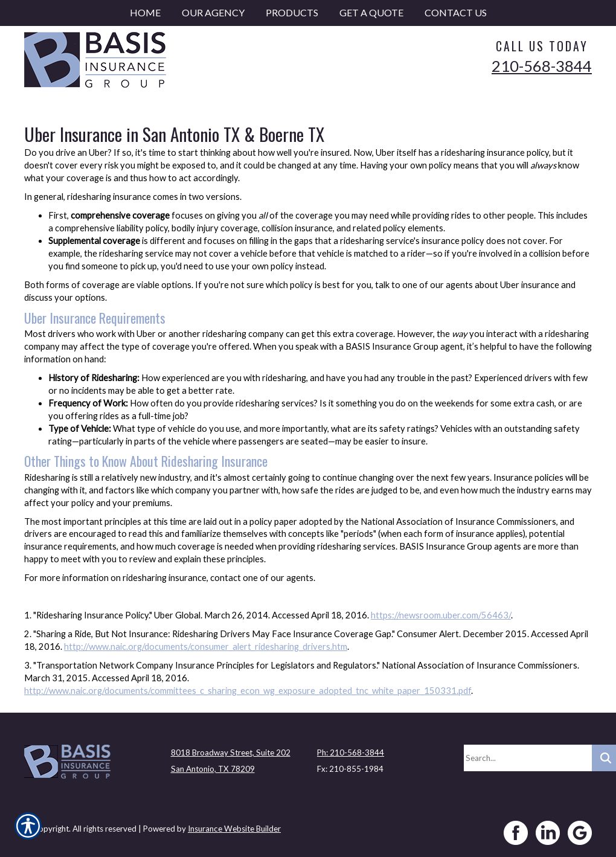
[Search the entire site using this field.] (528, 758)
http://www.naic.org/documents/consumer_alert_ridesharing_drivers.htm (206, 647)
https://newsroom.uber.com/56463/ (441, 615)
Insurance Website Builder (234, 829)
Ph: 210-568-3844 (351, 753)
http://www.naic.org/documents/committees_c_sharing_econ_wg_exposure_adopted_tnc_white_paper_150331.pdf (248, 691)
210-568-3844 (542, 66)
